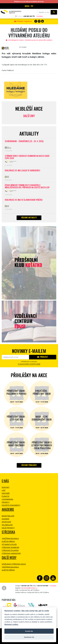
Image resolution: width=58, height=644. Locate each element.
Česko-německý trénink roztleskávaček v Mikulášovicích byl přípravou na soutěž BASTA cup (27, 186)
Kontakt (6, 487)
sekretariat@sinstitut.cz (29, 588)
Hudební (5, 519)
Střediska (8, 532)
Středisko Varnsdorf (11, 553)
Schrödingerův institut (15, 40)
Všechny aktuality (29, 218)
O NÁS (5, 481)
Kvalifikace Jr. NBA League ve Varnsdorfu (22, 171)
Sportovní (6, 522)
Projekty (6, 502)
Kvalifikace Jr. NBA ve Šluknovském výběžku (24, 200)
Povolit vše (29, 631)
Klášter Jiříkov (8, 541)
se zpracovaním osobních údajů (29, 364)
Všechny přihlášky (29, 465)
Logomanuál (7, 499)
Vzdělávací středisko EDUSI (14, 564)
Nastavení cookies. (11, 624)
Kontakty (40, 16)
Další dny (29, 116)
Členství (5, 496)
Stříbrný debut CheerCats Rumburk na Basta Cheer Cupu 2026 (27, 157)
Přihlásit (43, 357)
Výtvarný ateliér (9, 544)
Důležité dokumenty (11, 505)
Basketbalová (8, 516)
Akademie (8, 509)
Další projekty (8, 528)
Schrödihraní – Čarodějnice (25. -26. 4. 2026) (24, 141)
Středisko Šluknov (10, 550)
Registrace (28, 21)
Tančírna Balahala (10, 538)
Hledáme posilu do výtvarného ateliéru (39, 40)
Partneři (6, 493)
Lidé (4, 490)
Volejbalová (7, 525)
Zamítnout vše (29, 637)
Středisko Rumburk (10, 547)
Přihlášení (19, 21)
